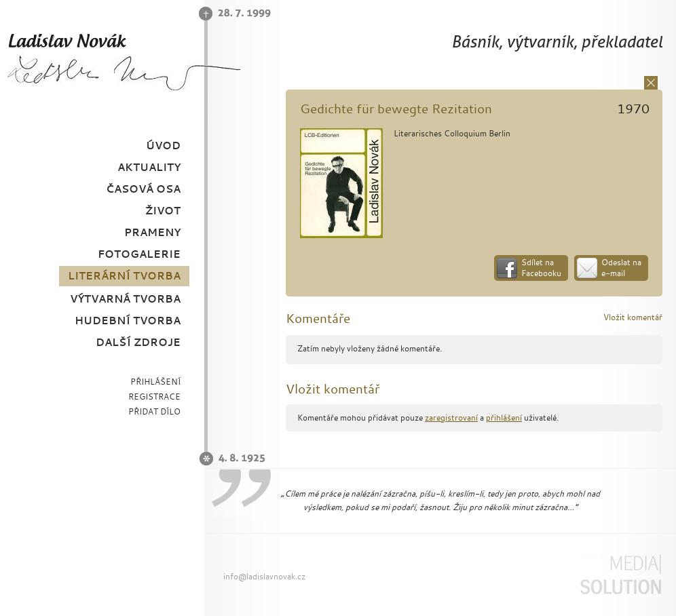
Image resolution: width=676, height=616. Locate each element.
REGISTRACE (154, 397)
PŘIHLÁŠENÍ (155, 382)
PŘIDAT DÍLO (154, 411)
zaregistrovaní (451, 418)
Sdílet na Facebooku (541, 268)
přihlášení (504, 418)
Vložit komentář (633, 317)
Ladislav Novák (124, 61)
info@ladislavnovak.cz (264, 576)
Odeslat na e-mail (621, 268)
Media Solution (620, 575)
